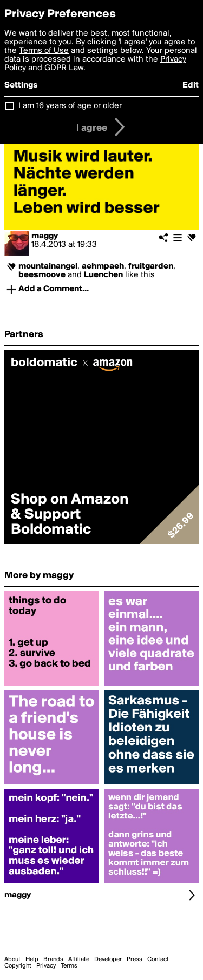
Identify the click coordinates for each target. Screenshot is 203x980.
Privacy (46, 966)
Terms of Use (44, 51)
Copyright (18, 966)
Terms (69, 966)
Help (32, 959)
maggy (45, 236)
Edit (191, 85)
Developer (108, 959)
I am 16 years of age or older (70, 106)
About (12, 959)
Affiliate (79, 959)
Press (135, 959)
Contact (158, 959)
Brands (53, 959)
